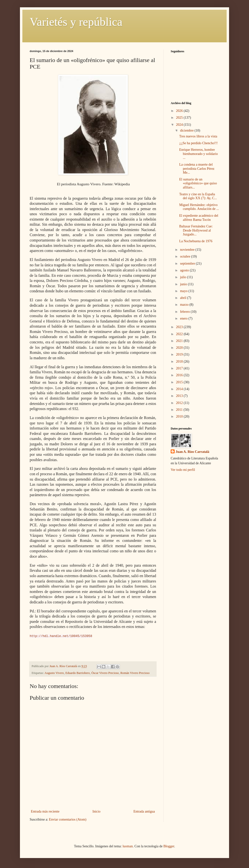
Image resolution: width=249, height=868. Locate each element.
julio (183, 277)
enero (184, 318)
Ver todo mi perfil (183, 470)
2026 (180, 111)
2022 (180, 334)
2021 (180, 341)
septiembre (188, 264)
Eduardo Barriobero (78, 673)
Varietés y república (76, 22)
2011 (180, 410)
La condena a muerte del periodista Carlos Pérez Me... (197, 169)
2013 (180, 396)
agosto (185, 270)
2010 (180, 416)
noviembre (188, 250)
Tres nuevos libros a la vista (198, 136)
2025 (180, 118)
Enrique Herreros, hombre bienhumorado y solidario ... (199, 154)
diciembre (187, 130)
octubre (185, 256)
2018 (180, 362)
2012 (180, 403)
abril (183, 298)
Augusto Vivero (54, 673)
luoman (128, 846)
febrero (185, 312)
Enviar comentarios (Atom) (68, 819)
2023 (180, 327)
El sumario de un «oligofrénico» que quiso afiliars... (198, 183)
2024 (180, 125)
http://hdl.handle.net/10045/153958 (61, 636)
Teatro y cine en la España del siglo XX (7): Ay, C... (198, 196)
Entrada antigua (144, 811)
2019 (180, 354)
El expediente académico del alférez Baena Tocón (199, 218)
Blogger (169, 846)
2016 (180, 375)
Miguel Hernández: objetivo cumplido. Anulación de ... (199, 207)
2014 (180, 389)
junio (184, 284)
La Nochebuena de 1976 (196, 241)
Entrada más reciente (45, 811)
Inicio (96, 811)
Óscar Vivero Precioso (105, 673)
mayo (184, 291)
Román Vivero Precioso (135, 673)
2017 (180, 368)
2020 (180, 348)
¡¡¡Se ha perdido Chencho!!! (198, 143)
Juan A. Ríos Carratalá (192, 452)
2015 (180, 382)
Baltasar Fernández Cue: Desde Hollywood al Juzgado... (196, 230)
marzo (185, 305)
